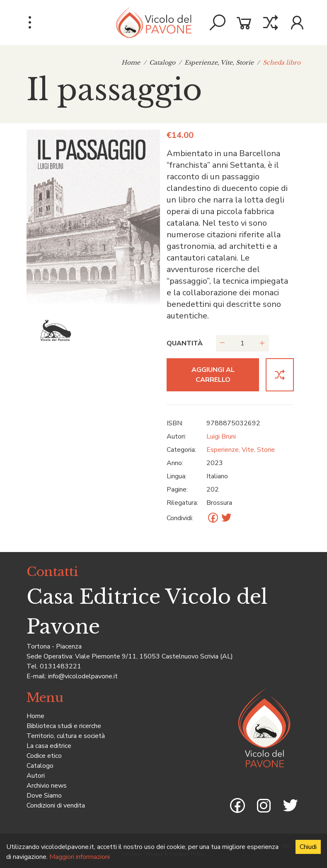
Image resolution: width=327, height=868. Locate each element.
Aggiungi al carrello (213, 375)
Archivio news (47, 786)
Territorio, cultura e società (66, 736)
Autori (36, 776)
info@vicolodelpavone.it (83, 676)
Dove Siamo (44, 796)
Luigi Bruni (221, 436)
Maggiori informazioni (80, 857)
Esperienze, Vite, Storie (219, 63)
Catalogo (162, 63)
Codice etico (44, 756)
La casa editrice (49, 746)
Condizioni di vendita (56, 805)
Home (131, 63)
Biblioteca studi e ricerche (64, 726)
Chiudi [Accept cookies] (308, 847)
